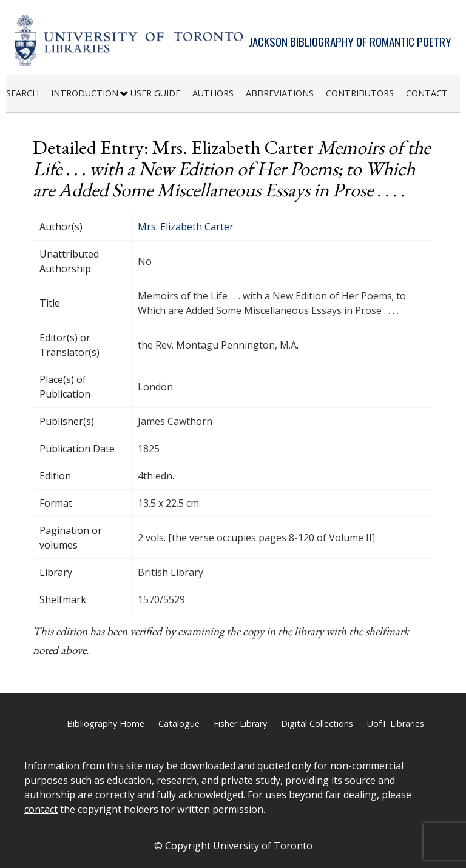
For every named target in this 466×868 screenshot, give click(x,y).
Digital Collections (317, 723)
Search (22, 93)
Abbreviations (280, 93)
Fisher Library (240, 723)
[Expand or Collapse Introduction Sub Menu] (124, 94)
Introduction (85, 93)
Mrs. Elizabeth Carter (186, 227)
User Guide (155, 93)
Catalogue (179, 723)
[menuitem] (29, 94)
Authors (213, 93)
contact (41, 809)
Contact (427, 93)
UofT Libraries (396, 723)
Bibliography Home (106, 723)
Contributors (360, 93)
